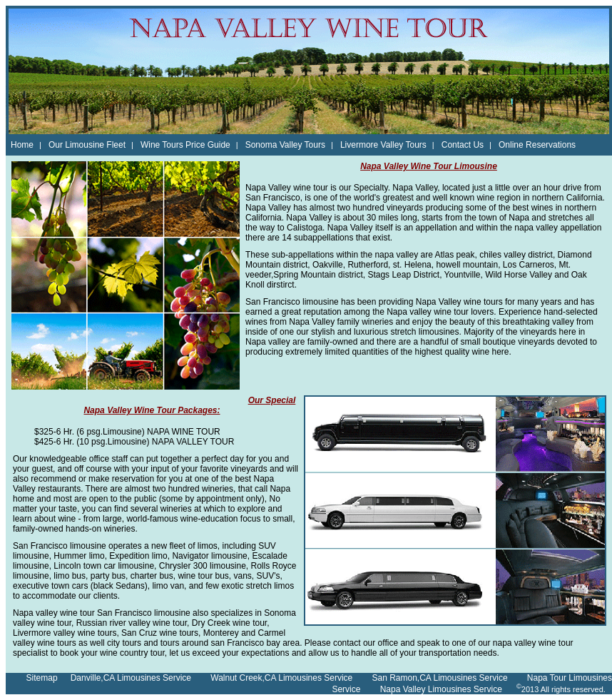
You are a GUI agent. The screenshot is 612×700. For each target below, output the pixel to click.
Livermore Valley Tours (383, 145)
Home (22, 145)
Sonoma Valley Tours (285, 145)
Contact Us (463, 145)
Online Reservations (537, 145)
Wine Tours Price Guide (185, 145)
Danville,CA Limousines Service (131, 678)
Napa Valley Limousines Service (441, 689)
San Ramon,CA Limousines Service (439, 678)
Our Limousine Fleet (87, 145)
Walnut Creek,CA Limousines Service (281, 678)
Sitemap (42, 678)
